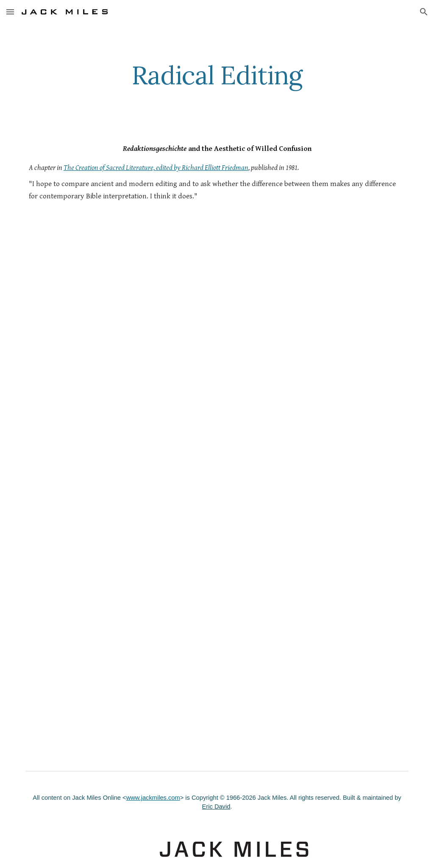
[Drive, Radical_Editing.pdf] (217, 506)
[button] (10, 12)
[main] (217, 75)
